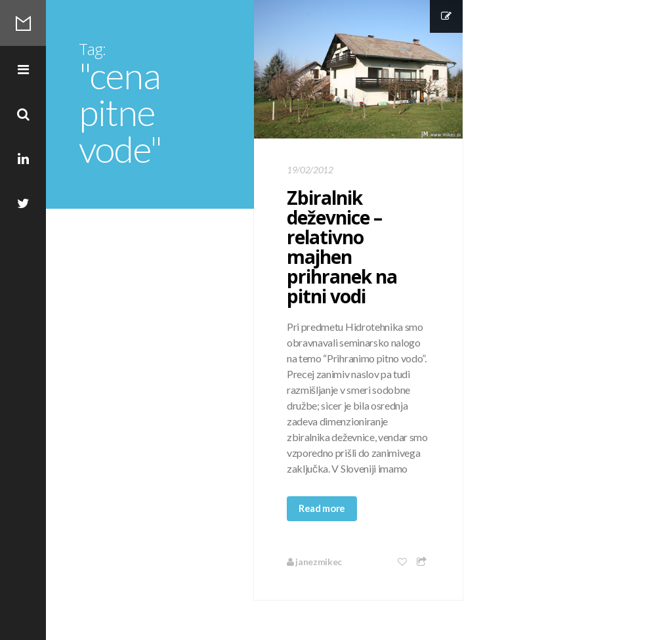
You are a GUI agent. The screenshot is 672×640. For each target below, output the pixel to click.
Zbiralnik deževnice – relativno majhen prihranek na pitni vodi (342, 247)
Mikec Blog (23, 23)
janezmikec (314, 562)
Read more (322, 508)
